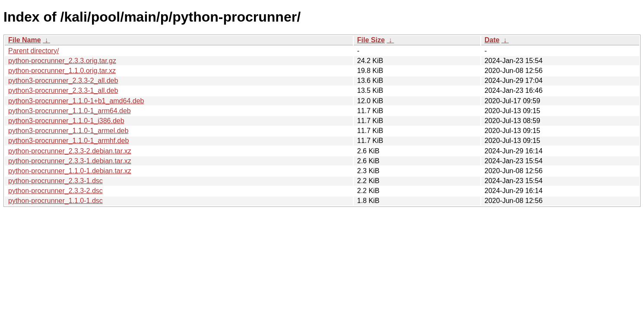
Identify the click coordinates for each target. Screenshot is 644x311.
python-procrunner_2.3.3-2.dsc (56, 191)
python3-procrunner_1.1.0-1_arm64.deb (70, 111)
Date (492, 40)
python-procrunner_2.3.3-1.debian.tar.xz (70, 161)
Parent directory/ (33, 51)
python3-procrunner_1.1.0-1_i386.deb (66, 121)
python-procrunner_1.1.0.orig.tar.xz (62, 71)
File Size (371, 40)
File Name (25, 40)
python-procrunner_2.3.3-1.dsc (56, 181)
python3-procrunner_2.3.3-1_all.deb (63, 90)
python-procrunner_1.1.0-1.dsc (56, 201)
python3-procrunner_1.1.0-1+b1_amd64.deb (76, 101)
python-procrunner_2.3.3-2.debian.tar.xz (70, 151)
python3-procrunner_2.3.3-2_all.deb (63, 81)
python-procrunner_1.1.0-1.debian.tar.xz (70, 171)
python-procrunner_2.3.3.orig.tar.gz (62, 61)
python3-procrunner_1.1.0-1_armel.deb (68, 131)
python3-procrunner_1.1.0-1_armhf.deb (68, 141)
